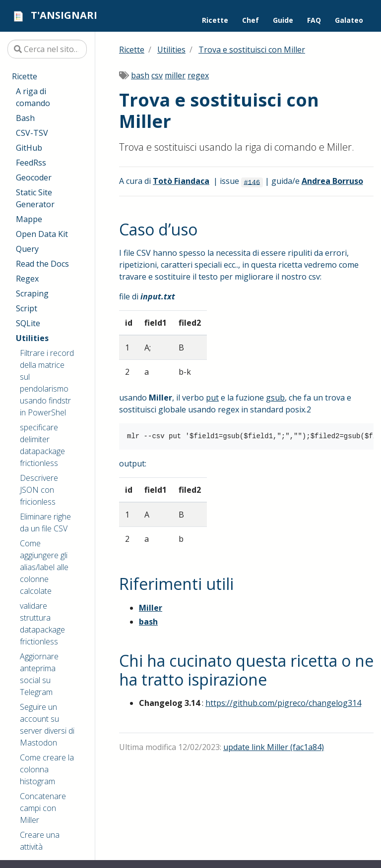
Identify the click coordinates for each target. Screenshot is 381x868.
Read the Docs (42, 264)
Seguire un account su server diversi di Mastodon (47, 725)
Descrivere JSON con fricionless (39, 490)
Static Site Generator (35, 198)
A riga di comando (33, 97)
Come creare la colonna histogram (47, 769)
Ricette (25, 76)
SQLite (28, 323)
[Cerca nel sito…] (47, 49)
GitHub (29, 148)
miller (175, 75)
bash (140, 75)
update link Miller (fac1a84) (274, 747)
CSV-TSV (32, 133)
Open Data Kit (42, 234)
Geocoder (34, 177)
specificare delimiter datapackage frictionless (42, 445)
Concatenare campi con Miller (43, 808)
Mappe (29, 219)
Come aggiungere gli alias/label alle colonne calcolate (44, 567)
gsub (275, 398)
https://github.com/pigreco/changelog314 (283, 703)
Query (27, 249)
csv (157, 75)
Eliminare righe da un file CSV (45, 522)
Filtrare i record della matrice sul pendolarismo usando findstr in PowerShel (47, 383)
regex (198, 75)
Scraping (32, 293)
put (212, 398)
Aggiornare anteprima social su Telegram (39, 674)
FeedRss (31, 163)
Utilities (32, 338)
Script (27, 308)
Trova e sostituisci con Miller (252, 50)
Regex (27, 279)
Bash (25, 118)
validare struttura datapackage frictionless (42, 624)
